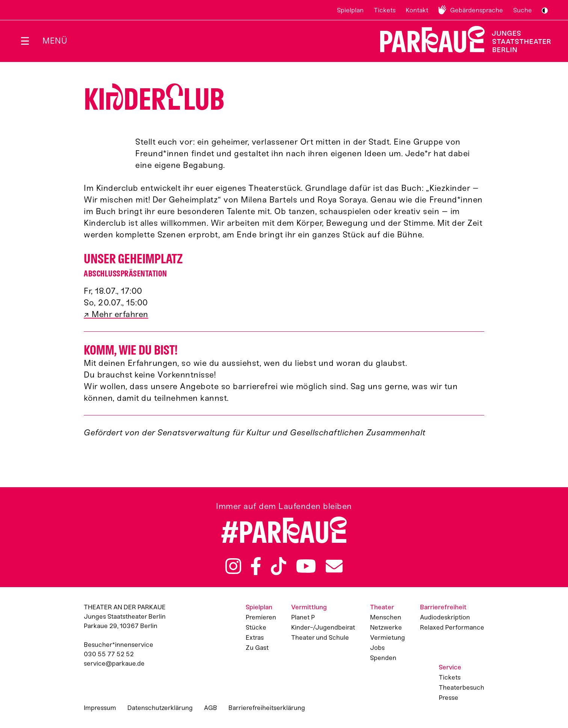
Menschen (386, 617)
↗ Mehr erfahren (116, 314)
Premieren (261, 617)
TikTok (279, 566)
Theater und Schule (320, 637)
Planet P (303, 617)
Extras (255, 637)
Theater (382, 607)
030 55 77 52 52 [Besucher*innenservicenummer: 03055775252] (109, 654)
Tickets (385, 10)
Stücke (256, 627)
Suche (523, 10)
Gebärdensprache (477, 10)
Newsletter (334, 566)
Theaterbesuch (461, 687)
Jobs (377, 648)
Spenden (383, 658)
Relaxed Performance (452, 627)
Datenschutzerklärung (160, 708)
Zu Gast (257, 648)
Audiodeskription (445, 617)
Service (450, 667)
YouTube (306, 566)
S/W (545, 11)
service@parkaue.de (114, 663)
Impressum (100, 708)
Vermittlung (309, 607)
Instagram (233, 566)
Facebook (256, 566)
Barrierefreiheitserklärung (267, 708)
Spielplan (350, 10)
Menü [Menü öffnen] (55, 41)
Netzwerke (386, 627)
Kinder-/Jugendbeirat (323, 627)
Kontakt (417, 10)
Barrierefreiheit (443, 607)
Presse (449, 698)
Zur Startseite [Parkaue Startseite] (461, 39)
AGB (211, 708)
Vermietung (387, 637)
